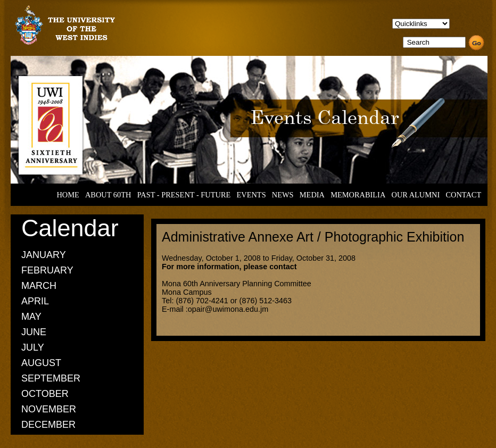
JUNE (34, 332)
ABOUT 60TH (108, 195)
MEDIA (312, 195)
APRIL (35, 301)
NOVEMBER (49, 409)
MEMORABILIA (358, 195)
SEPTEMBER (51, 378)
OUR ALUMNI (416, 195)
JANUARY (44, 255)
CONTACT (463, 195)
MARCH (39, 286)
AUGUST (41, 363)
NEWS (283, 195)
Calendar (70, 228)
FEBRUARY (47, 270)
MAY (31, 317)
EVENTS (251, 195)
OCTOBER (45, 394)
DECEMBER (48, 425)
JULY (33, 347)
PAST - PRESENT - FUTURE (184, 195)
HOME (68, 195)
